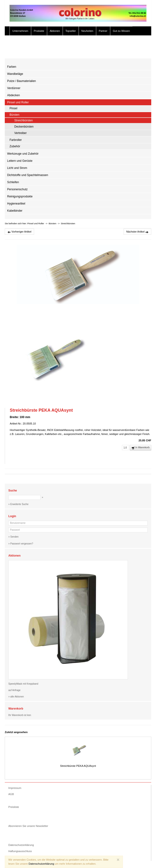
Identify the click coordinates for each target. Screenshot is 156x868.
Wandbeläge (15, 74)
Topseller (71, 31)
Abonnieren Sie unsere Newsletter (28, 826)
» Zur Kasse (137, 51)
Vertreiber (20, 133)
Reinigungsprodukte (20, 196)
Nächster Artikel (137, 232)
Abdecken (13, 95)
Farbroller (16, 140)
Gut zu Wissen (121, 31)
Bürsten (14, 115)
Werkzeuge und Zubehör (23, 154)
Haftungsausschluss (20, 851)
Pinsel (13, 108)
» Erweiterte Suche (113, 51)
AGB (11, 794)
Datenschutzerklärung (21, 845)
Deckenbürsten (24, 127)
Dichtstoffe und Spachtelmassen (28, 175)
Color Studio (20, 40)
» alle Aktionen (16, 697)
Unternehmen (20, 31)
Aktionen (55, 31)
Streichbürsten (23, 120)
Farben (12, 67)
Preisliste (14, 807)
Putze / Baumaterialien (22, 81)
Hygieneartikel (16, 204)
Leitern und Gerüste (20, 161)
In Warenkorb (141, 448)
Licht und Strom (17, 168)
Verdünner (14, 88)
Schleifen (13, 182)
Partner (103, 31)
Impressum (15, 788)
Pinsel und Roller (18, 102)
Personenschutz (17, 189)
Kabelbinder (15, 211)
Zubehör (15, 146)
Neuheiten (87, 31)
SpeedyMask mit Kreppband (23, 684)
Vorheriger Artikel (19, 232)
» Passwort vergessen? (21, 544)
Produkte (39, 31)
